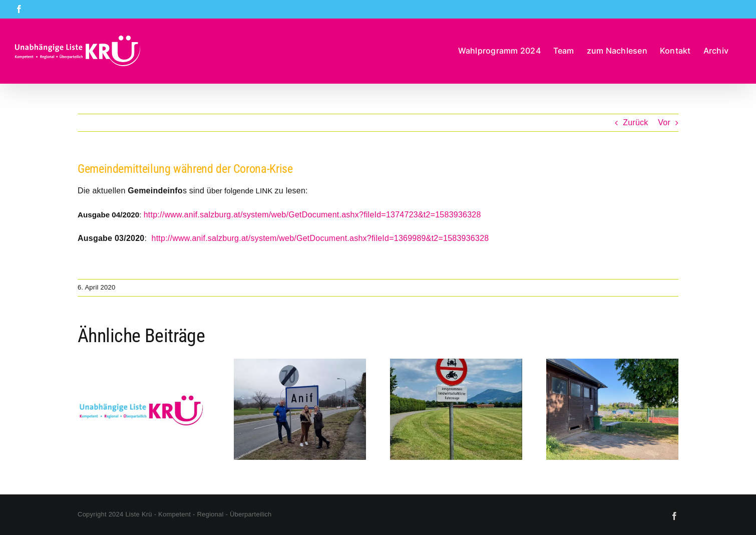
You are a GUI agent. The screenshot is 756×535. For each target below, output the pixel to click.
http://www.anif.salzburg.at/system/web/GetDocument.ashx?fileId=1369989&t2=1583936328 (320, 238)
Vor (664, 122)
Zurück (635, 122)
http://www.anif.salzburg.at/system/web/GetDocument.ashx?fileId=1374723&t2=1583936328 (312, 215)
